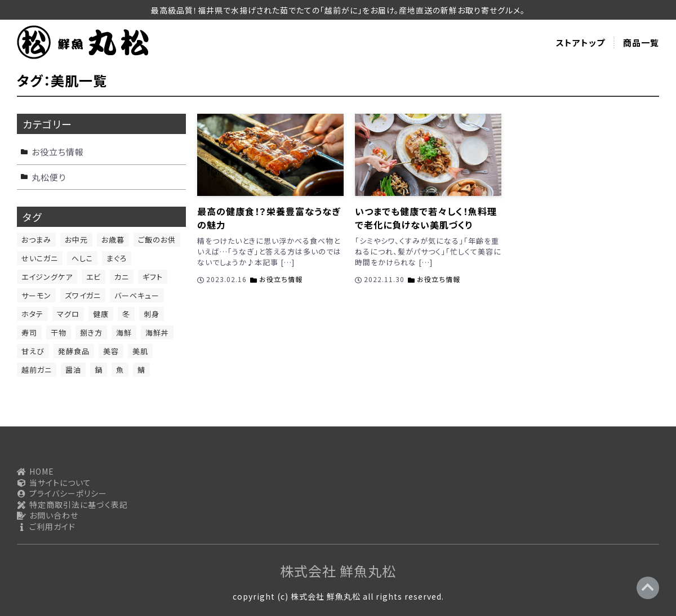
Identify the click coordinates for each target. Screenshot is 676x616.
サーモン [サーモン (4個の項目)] (36, 295)
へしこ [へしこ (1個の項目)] (82, 258)
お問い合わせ (48, 515)
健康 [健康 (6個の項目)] (101, 314)
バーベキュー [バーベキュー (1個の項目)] (137, 295)
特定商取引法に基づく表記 (72, 505)
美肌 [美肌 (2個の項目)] (140, 351)
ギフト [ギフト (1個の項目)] (153, 277)
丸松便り (49, 177)
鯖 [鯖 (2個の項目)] (141, 370)
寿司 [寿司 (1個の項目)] (29, 332)
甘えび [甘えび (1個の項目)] (33, 351)
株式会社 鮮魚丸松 (338, 571)
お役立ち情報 (281, 279)
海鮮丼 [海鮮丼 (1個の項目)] (157, 332)
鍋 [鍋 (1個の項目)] (99, 370)
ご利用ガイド (46, 527)
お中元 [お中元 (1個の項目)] (76, 240)
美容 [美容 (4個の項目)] (111, 351)
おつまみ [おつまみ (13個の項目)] (36, 240)
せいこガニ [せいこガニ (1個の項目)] (40, 258)
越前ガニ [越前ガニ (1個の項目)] (37, 370)
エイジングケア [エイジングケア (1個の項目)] (47, 277)
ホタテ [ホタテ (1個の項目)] (32, 314)
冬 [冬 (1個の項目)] (126, 314)
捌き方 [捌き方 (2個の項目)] (91, 332)
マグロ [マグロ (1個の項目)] (68, 314)
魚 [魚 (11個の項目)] (120, 370)
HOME (35, 472)
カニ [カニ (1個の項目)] (122, 277)
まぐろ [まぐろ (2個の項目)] (117, 258)
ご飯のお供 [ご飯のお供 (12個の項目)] (157, 240)
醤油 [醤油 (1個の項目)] (73, 370)
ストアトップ (581, 43)
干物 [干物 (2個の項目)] (59, 332)
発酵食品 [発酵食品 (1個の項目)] (74, 351)
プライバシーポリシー (62, 494)
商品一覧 (641, 43)
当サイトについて (54, 483)
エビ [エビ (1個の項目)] (94, 277)
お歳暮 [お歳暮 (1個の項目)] (113, 240)
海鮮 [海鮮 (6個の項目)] (124, 332)
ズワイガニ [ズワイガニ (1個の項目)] (83, 295)
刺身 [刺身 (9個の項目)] (152, 314)
